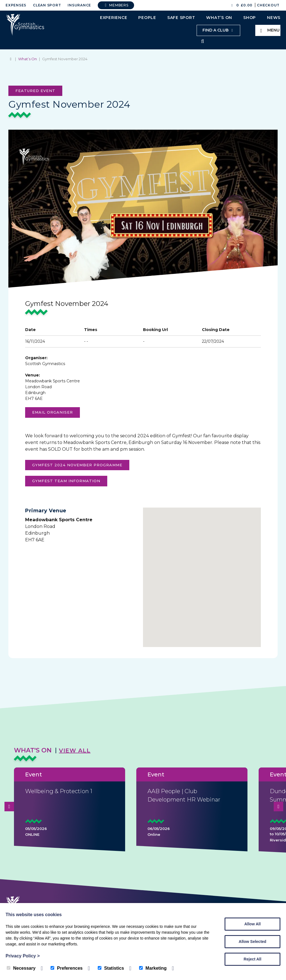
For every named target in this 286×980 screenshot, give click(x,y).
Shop (250, 18)
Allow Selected (253, 942)
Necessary (21, 968)
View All (75, 751)
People (147, 18)
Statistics (111, 968)
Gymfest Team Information (66, 481)
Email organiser (53, 413)
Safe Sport (181, 18)
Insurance (79, 5)
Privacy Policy (23, 956)
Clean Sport (47, 5)
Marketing (153, 968)
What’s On (219, 18)
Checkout (268, 5)
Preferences (67, 968)
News (274, 18)
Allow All (253, 924)
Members (116, 5)
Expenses (16, 5)
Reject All (252, 959)
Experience (114, 18)
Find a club (218, 30)
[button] (202, 575)
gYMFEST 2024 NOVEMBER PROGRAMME (77, 465)
